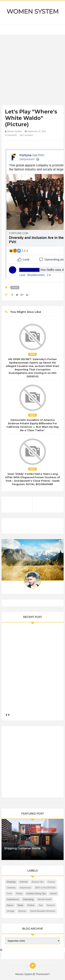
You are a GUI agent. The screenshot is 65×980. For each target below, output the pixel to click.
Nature (10, 905)
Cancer (51, 882)
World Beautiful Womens (43, 911)
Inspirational (13, 899)
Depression (25, 888)
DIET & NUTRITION (45, 888)
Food (9, 893)
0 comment (26, 135)
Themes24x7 (43, 974)
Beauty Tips (38, 882)
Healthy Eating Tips (36, 893)
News (15, 288)
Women (22, 911)
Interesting (28, 899)
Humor (53, 893)
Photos (31, 905)
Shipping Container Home (22, 848)
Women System (33, 12)
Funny (19, 893)
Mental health (45, 899)
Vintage (11, 911)
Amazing (11, 882)
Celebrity (11, 888)
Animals (24, 882)
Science (51, 905)
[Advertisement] (32, 71)
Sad (41, 905)
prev (6, 715)
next (9, 715)
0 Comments (11, 135)
